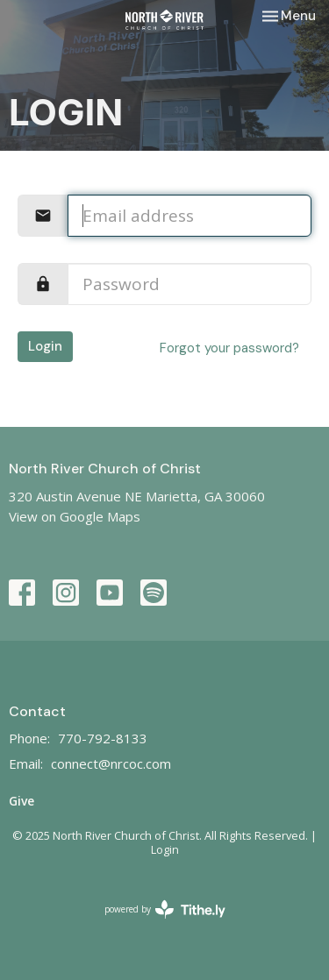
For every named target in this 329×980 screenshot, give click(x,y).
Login (45, 346)
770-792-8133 (103, 738)
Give (21, 801)
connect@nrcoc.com (111, 763)
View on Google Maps (75, 516)
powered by (165, 909)
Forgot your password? (229, 348)
